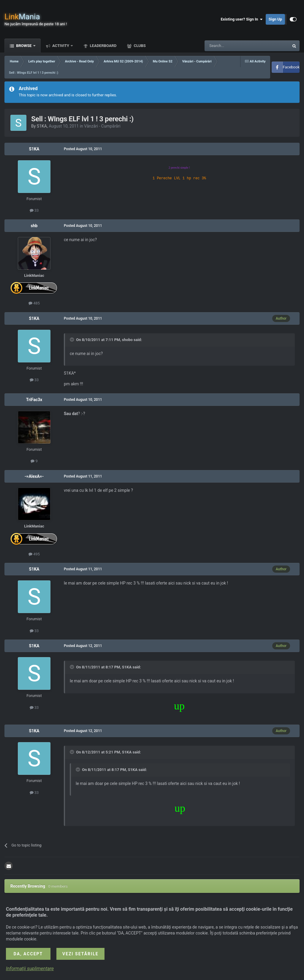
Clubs (139, 46)
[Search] (233, 46)
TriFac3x (34, 400)
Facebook (291, 67)
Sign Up (275, 19)
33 (34, 210)
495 (34, 554)
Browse (24, 46)
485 (34, 303)
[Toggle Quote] (72, 340)
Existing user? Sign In (242, 19)
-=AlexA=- (34, 476)
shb (34, 226)
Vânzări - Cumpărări (102, 126)
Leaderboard (103, 46)
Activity (61, 46)
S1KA (42, 126)
